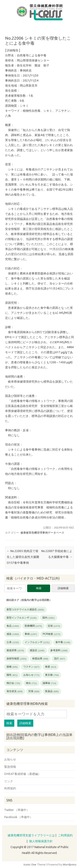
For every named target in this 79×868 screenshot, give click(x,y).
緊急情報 (10, 767)
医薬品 (52, 691)
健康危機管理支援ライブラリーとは (31, 835)
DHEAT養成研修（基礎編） (23, 774)
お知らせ (31, 675)
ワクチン (31, 667)
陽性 (12, 675)
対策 (34, 691)
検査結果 (40, 659)
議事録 (49, 683)
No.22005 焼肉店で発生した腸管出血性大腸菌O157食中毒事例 (23, 557)
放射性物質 (17, 659)
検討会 (13, 683)
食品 (13, 626)
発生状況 (15, 691)
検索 (39, 588)
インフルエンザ (37, 642)
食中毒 (63, 642)
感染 (13, 634)
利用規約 (10, 788)
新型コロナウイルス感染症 (25, 609)
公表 (13, 642)
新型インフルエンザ (22, 618)
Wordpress (70, 864)
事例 (31, 634)
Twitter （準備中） (17, 810)
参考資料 (59, 650)
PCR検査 (52, 634)
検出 (31, 683)
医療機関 (33, 626)
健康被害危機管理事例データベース (42, 533)
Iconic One (30, 864)
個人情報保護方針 (41, 841)
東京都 (52, 675)
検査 (51, 667)
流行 (60, 659)
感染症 (37, 650)
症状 (54, 626)
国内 (49, 618)
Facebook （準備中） (18, 817)
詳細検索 (63, 588)
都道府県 (15, 650)
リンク (9, 781)
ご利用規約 (65, 835)
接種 (12, 667)
